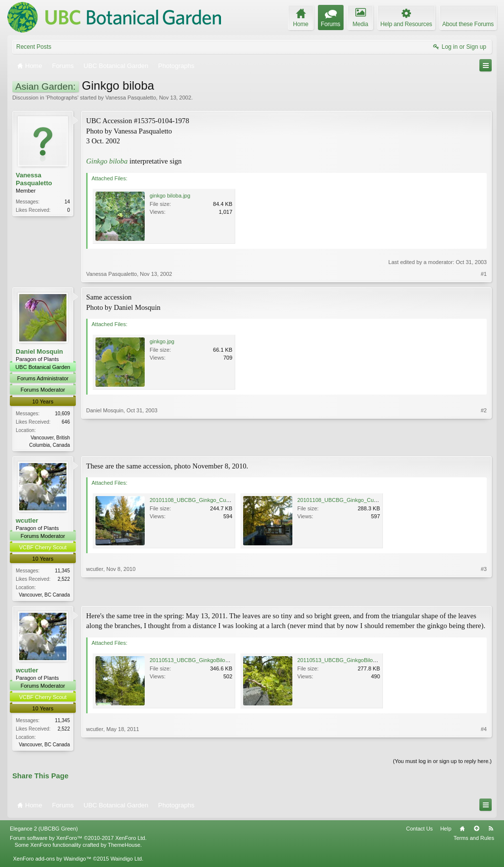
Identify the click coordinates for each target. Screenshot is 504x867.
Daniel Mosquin (39, 351)
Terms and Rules (474, 840)
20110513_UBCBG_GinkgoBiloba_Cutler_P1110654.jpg (365, 662)
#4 (484, 745)
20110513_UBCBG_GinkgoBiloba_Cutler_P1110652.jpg (217, 662)
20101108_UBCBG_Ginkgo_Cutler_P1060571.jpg (358, 501)
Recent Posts (34, 47)
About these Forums (468, 24)
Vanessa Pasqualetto (131, 98)
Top (476, 831)
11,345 (62, 572)
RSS (491, 831)
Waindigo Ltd (126, 861)
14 (67, 202)
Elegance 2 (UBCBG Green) (44, 831)
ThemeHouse (124, 847)
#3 (484, 594)
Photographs (62, 98)
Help (446, 831)
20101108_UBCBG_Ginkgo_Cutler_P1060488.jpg (210, 501)
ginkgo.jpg (162, 341)
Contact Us (419, 831)
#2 (484, 443)
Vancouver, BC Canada (44, 596)
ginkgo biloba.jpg (170, 196)
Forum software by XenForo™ (78, 840)
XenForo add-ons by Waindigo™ (52, 861)
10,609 (62, 414)
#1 (484, 274)
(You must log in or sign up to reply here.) (442, 764)
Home (462, 831)
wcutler (27, 521)
